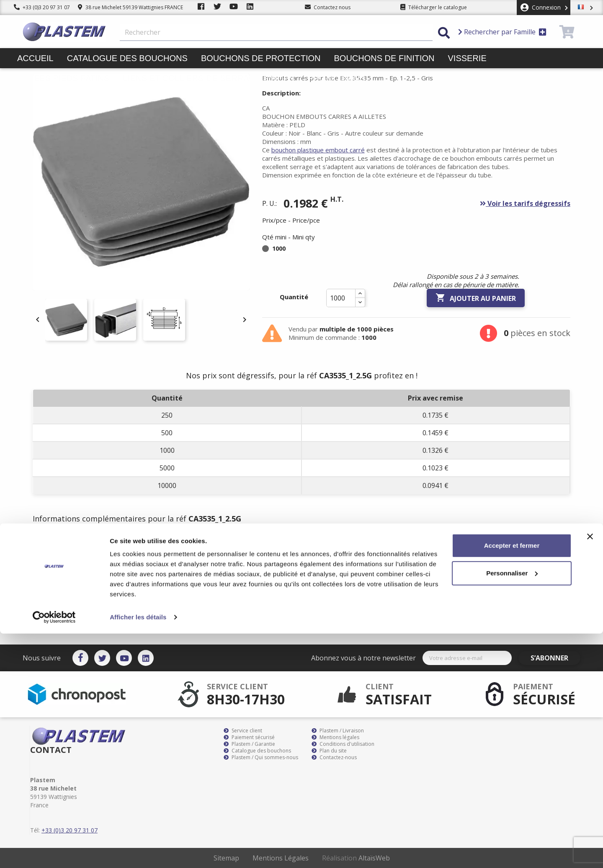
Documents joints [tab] (198, 544)
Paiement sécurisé (249, 737)
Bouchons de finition (384, 58)
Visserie (467, 58)
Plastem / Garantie (249, 744)
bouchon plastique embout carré (318, 150)
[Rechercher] (276, 33)
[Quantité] (341, 298)
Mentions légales (335, 737)
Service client (243, 731)
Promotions (336, 78)
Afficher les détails (138, 851)
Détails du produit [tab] (123, 544)
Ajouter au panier (476, 298)
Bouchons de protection (261, 58)
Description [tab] (59, 544)
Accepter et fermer (512, 780)
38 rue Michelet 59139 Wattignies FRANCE (130, 7)
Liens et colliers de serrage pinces (209, 78)
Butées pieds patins (63, 78)
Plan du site (329, 751)
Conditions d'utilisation (343, 744)
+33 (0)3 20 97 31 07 (42, 7)
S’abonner (556, 658)
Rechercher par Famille (502, 32)
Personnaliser (512, 807)
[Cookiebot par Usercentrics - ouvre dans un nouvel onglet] (54, 852)
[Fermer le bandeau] (590, 771)
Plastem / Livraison (338, 731)
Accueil (35, 58)
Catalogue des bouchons (127, 58)
